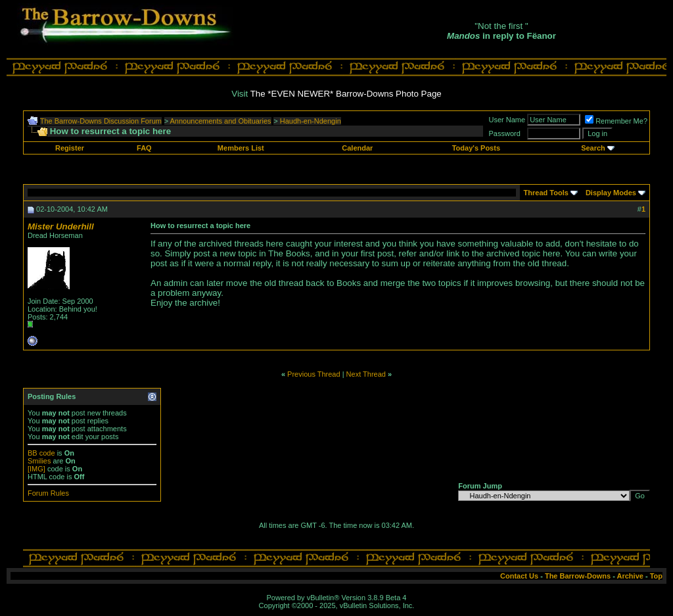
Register (70, 148)
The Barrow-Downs (578, 576)
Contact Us (519, 576)
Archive (630, 576)
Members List (241, 148)
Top (656, 576)
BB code (41, 453)
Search (593, 148)
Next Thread (366, 374)
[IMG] (36, 469)
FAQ (144, 148)
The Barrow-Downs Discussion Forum (101, 121)
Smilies (39, 461)
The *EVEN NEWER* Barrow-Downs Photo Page (346, 94)
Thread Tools (546, 193)
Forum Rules (48, 493)
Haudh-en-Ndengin (311, 121)
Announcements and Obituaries (221, 121)
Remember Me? (616, 121)
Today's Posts (476, 148)
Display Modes (611, 193)
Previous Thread (314, 374)
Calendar (357, 148)
